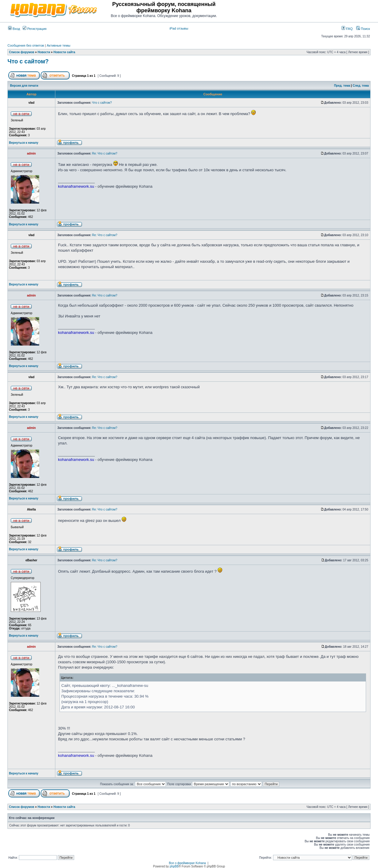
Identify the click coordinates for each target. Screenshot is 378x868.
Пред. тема (342, 86)
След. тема (361, 86)
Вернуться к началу (24, 143)
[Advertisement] (300, 10)
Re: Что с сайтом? (105, 153)
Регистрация (35, 29)
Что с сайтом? (28, 61)
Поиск (363, 29)
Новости (44, 52)
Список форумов (22, 52)
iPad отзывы (179, 28)
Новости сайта (64, 52)
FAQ (347, 29)
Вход (14, 29)
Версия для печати (24, 86)
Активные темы (58, 45)
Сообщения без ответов (26, 45)
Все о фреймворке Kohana (188, 863)
